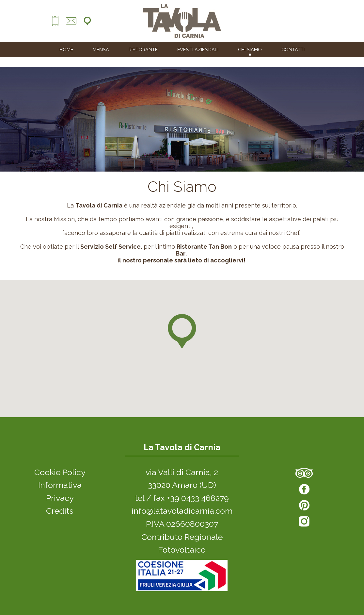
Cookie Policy (60, 472)
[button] (182, 331)
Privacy (60, 498)
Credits (60, 511)
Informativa (60, 485)
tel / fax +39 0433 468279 (182, 498)
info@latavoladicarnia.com (182, 511)
